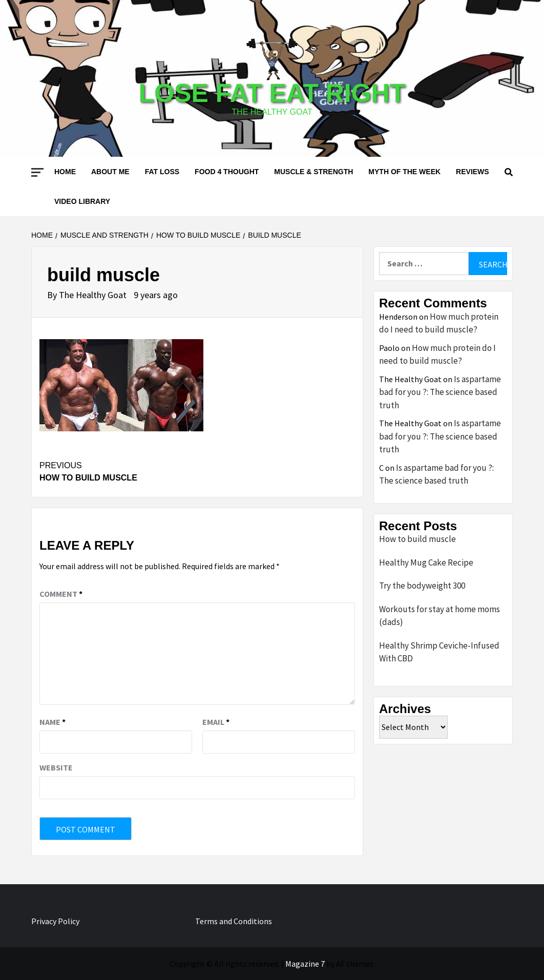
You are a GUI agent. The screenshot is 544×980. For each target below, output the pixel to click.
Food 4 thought (227, 172)
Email (216, 722)
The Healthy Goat (94, 295)
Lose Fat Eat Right (272, 93)
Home (65, 172)
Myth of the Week (404, 172)
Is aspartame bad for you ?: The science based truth (440, 392)
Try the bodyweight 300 (422, 586)
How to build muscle (118, 471)
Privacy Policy (55, 921)
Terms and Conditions (234, 921)
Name (53, 722)
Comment (61, 594)
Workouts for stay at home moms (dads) (440, 616)
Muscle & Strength (313, 172)
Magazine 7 (305, 964)
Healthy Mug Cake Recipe (426, 562)
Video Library (82, 201)
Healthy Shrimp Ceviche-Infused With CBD (439, 652)
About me (110, 172)
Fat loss (162, 172)
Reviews (473, 172)
